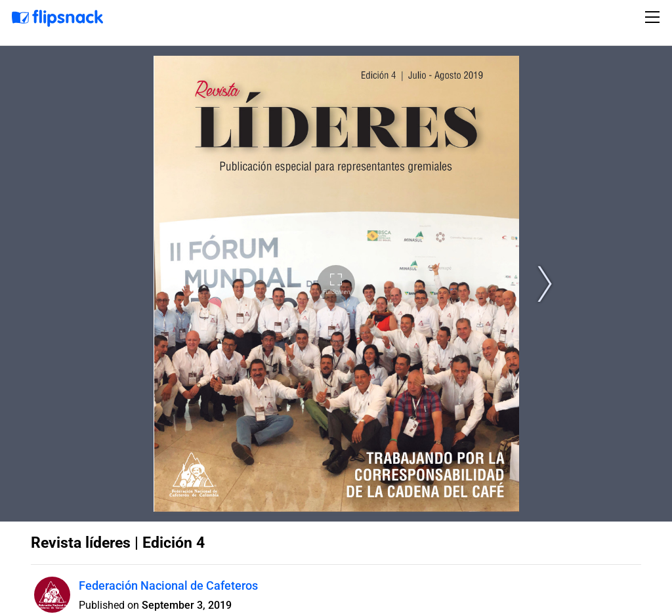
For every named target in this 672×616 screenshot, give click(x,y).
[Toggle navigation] (654, 17)
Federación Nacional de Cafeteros (168, 585)
